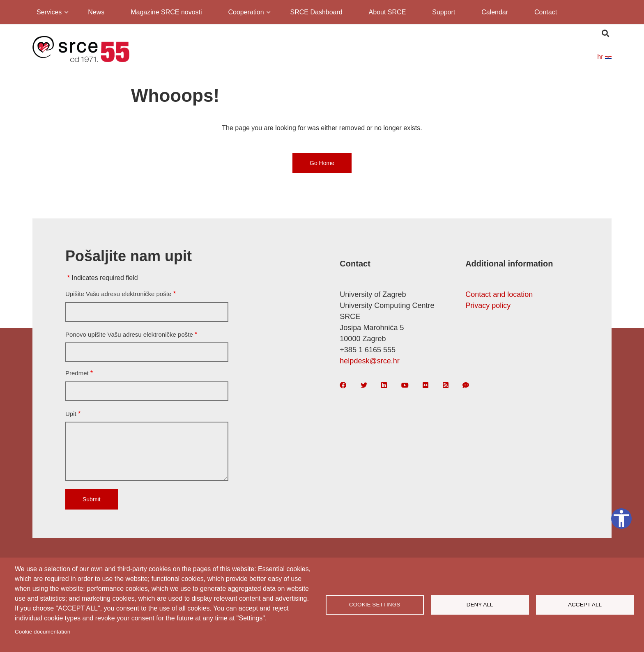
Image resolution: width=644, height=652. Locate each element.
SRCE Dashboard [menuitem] (316, 12)
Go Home (322, 163)
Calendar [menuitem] (495, 12)
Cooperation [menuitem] (245, 13)
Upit (71, 414)
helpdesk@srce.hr (369, 361)
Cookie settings (375, 605)
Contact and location (499, 294)
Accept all (585, 605)
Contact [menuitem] (546, 12)
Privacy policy (488, 305)
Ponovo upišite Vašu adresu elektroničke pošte (129, 334)
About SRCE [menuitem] (388, 12)
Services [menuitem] (48, 13)
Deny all (480, 605)
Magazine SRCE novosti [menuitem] (166, 12)
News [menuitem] (96, 12)
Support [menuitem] (444, 12)
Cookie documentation (43, 632)
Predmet (77, 373)
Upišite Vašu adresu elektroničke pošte (118, 294)
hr (604, 57)
